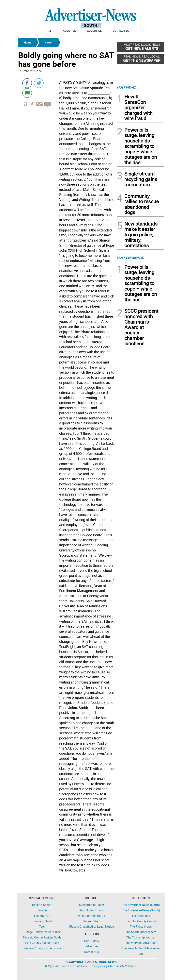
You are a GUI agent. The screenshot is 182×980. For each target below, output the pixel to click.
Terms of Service (79, 966)
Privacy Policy (99, 966)
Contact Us (121, 31)
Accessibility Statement (123, 966)
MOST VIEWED (127, 87)
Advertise (94, 31)
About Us (69, 31)
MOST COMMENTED (130, 258)
